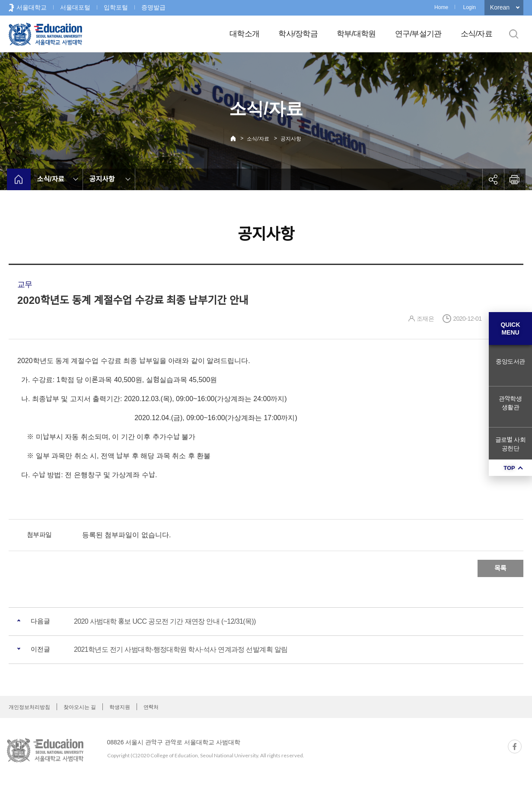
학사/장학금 (298, 34)
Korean (500, 7)
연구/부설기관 (418, 34)
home (19, 179)
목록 (500, 568)
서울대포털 (75, 7)
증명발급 (153, 7)
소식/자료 (476, 34)
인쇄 (515, 179)
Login (469, 7)
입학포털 (116, 7)
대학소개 (244, 34)
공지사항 (291, 139)
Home (441, 7)
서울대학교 (32, 7)
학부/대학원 (356, 34)
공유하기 (493, 179)
